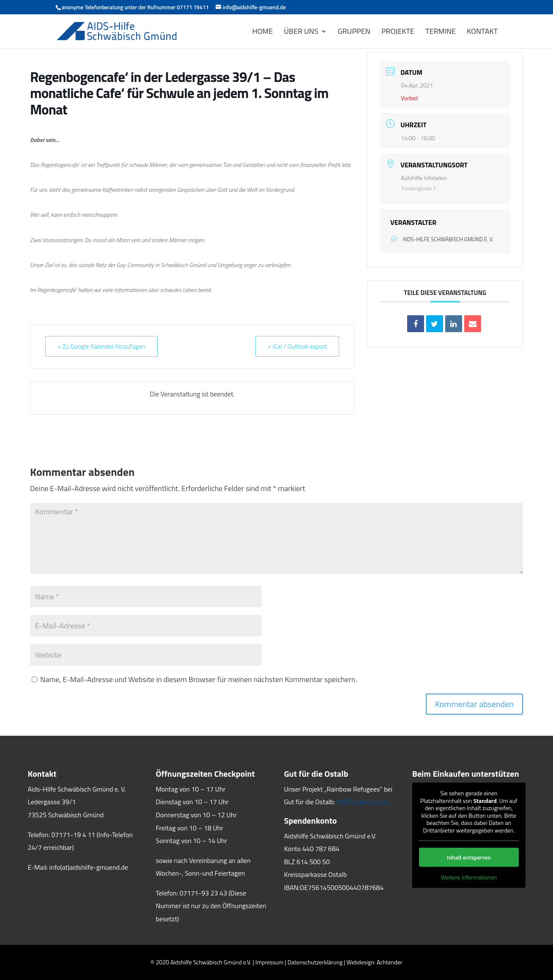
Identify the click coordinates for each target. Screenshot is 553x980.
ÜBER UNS (301, 33)
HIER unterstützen (363, 802)
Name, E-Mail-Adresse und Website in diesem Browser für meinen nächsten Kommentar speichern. (199, 679)
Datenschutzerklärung (315, 962)
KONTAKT (482, 33)
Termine (441, 33)
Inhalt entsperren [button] (469, 857)
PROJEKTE (398, 33)
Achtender (390, 962)
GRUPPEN (354, 33)
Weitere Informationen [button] (469, 877)
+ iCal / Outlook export (297, 346)
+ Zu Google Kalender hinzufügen (101, 346)
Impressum (269, 962)
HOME (262, 33)
